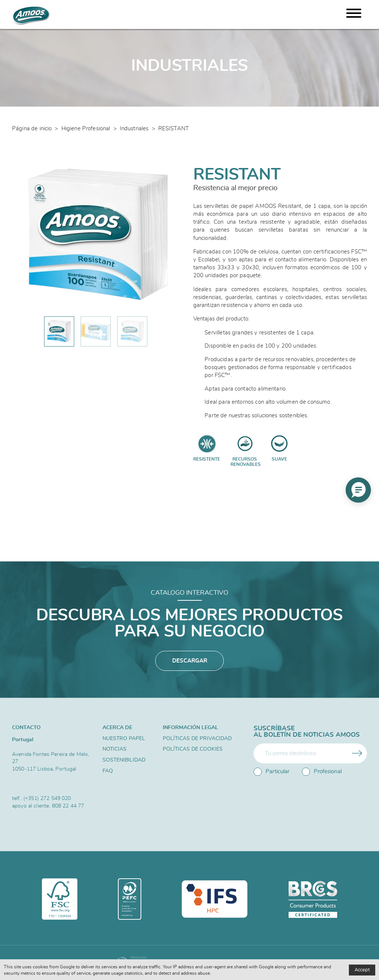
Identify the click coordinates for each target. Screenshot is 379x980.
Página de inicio (32, 129)
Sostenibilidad (124, 760)
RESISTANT (173, 129)
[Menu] (354, 15)
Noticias (115, 749)
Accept (362, 970)
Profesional (322, 772)
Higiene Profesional (86, 129)
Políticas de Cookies (193, 749)
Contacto (26, 727)
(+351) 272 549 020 (47, 798)
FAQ (108, 771)
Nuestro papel (124, 739)
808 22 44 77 (68, 806)
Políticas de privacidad (197, 739)
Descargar (190, 661)
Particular (271, 772)
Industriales (134, 129)
